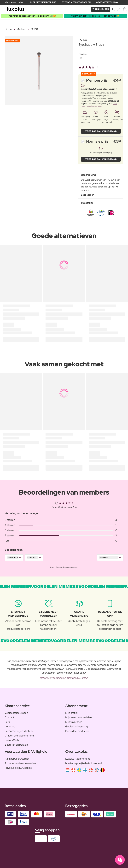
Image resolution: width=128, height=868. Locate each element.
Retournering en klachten (19, 731)
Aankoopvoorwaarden (17, 759)
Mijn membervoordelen (79, 717)
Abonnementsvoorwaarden (20, 763)
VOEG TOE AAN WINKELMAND (101, 131)
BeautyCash (12, 740)
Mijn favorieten (74, 722)
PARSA (35, 29)
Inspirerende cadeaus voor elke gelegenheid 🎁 (32, 16)
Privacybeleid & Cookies (18, 768)
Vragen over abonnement (19, 736)
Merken (21, 29)
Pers (7, 722)
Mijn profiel (71, 713)
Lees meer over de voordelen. (99, 105)
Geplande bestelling (77, 726)
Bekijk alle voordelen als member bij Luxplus (64, 678)
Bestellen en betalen (16, 745)
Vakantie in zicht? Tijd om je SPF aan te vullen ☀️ (95, 16)
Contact (9, 717)
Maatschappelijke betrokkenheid (83, 763)
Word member (101, 9)
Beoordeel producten (77, 731)
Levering (10, 726)
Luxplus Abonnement (78, 759)
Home (8, 29)
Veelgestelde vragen (16, 713)
